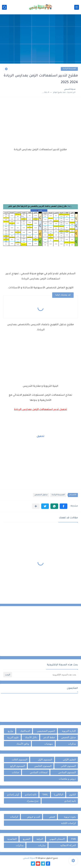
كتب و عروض (34, 817)
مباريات (42, 845)
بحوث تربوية (70, 817)
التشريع (27, 839)
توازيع (11, 731)
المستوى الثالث (20, 759)
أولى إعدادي (13, 794)
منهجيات (49, 744)
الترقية (40, 839)
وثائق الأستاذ (23, 744)
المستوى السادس (67, 772)
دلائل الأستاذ (31, 737)
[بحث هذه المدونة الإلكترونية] (45, 675)
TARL (45, 794)
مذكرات (72, 744)
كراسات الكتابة (68, 823)
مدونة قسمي (29, 858)
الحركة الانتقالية (68, 845)
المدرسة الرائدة (69, 69)
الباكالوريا (59, 794)
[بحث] (4, 7)
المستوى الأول (45, 759)
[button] (64, 506)
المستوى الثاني (68, 766)
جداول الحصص (41, 495)
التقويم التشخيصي (46, 731)
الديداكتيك (25, 731)
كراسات (14, 817)
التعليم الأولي (69, 759)
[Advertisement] (40, 39)
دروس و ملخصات (67, 779)
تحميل (40, 436)
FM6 (73, 839)
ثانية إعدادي (70, 801)
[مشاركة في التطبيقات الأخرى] (36, 506)
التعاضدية (12, 839)
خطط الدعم (49, 737)
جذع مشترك (33, 801)
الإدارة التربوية (69, 731)
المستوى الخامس (43, 766)
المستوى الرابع (18, 766)
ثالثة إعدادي (31, 794)
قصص (52, 817)
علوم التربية (13, 737)
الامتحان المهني (57, 839)
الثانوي (72, 794)
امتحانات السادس (39, 772)
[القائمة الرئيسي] (77, 7)
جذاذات (16, 772)
